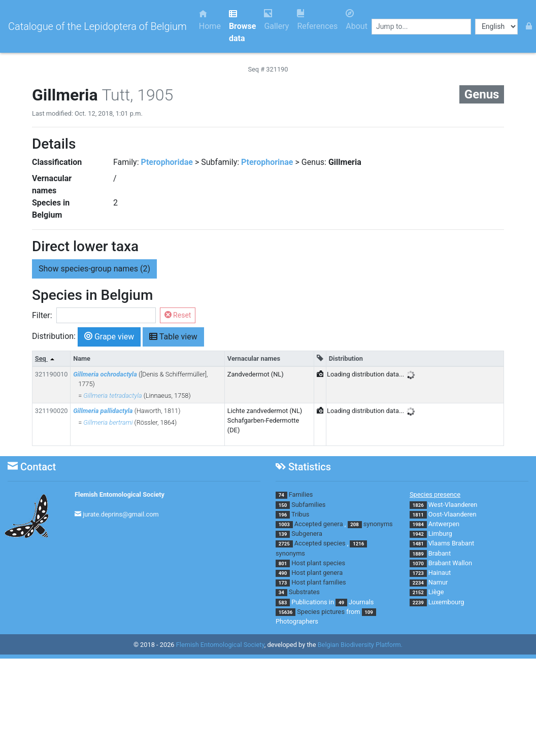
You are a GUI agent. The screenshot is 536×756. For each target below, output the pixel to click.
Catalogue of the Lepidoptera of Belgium (97, 26)
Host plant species (318, 563)
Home (210, 20)
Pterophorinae (267, 162)
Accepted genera (319, 524)
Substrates (304, 592)
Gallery (276, 20)
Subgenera (307, 534)
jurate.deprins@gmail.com (121, 514)
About (357, 20)
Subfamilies (308, 505)
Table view (173, 336)
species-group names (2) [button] (94, 269)
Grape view (109, 336)
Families (301, 494)
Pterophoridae (167, 162)
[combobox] (421, 27)
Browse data (242, 26)
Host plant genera (317, 573)
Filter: (42, 315)
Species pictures (321, 612)
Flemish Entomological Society (120, 494)
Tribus (300, 514)
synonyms (378, 524)
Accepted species (320, 543)
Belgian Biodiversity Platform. (360, 645)
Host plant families (319, 582)
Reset (178, 315)
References (317, 20)
